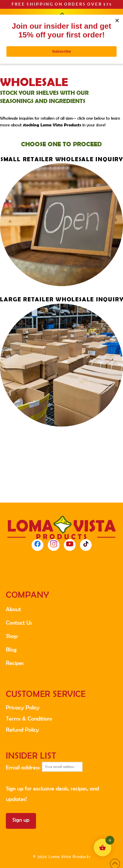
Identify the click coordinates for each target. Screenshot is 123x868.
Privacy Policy (23, 707)
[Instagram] (54, 545)
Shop (12, 636)
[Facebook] (37, 545)
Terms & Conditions (29, 719)
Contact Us (19, 623)
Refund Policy (22, 730)
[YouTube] (70, 545)
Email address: (44, 767)
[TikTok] (86, 545)
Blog (11, 649)
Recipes (15, 663)
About (13, 609)
